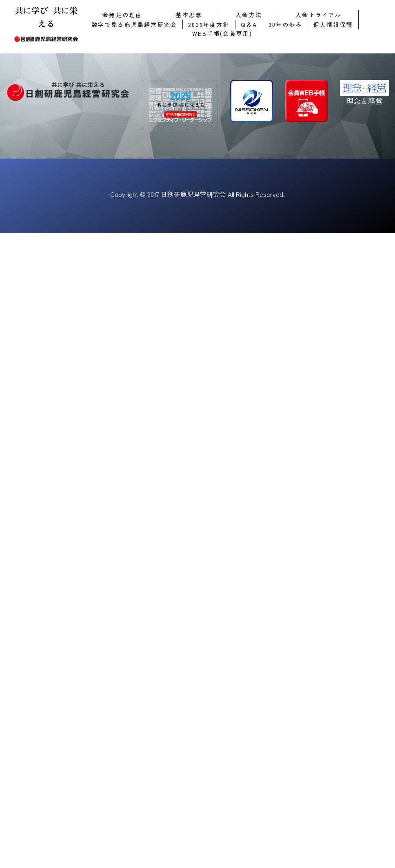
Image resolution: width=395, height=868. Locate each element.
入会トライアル (318, 15)
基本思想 (189, 15)
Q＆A (249, 24)
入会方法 (249, 15)
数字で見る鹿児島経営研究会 (134, 24)
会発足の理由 (122, 15)
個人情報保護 (333, 24)
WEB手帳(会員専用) (222, 33)
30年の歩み (285, 24)
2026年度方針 (209, 24)
